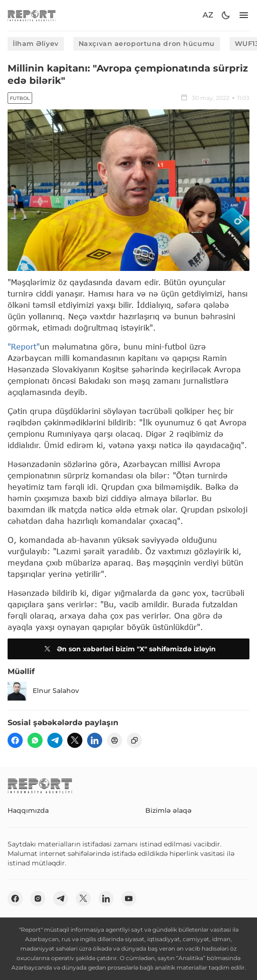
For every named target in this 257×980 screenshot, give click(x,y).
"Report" (24, 346)
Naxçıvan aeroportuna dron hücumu (147, 44)
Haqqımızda (28, 810)
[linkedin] (95, 740)
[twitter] (75, 740)
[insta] (38, 899)
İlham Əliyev (36, 44)
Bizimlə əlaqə (168, 810)
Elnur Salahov (43, 691)
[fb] (15, 740)
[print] (115, 740)
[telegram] (55, 740)
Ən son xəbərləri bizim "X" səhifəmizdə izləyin (129, 649)
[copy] (134, 740)
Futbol (20, 98)
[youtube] (129, 899)
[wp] (35, 740)
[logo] (32, 15)
